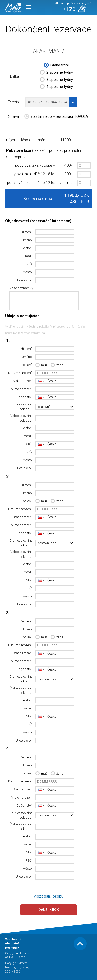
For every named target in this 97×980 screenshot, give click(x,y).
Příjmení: (26, 232)
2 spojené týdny (56, 73)
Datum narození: (20, 373)
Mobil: (28, 436)
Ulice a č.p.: (24, 280)
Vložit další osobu (48, 896)
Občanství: (24, 397)
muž (41, 365)
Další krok (49, 910)
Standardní (56, 66)
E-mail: (27, 256)
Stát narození (23, 381)
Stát (29, 444)
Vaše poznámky (21, 288)
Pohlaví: (27, 365)
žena (57, 365)
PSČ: (29, 264)
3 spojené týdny (56, 80)
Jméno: (27, 240)
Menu (28, 7)
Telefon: (27, 248)
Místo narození (22, 389)
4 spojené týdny (56, 87)
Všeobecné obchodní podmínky (13, 943)
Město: (27, 272)
